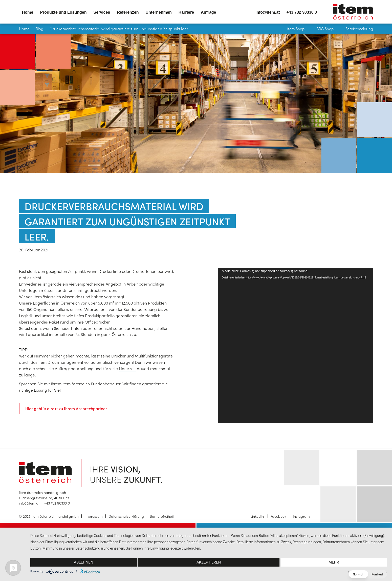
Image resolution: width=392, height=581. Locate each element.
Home (28, 12)
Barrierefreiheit (162, 516)
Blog (39, 28)
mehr (334, 562)
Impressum (94, 516)
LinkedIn (257, 516)
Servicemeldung (359, 28)
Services (102, 12)
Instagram (301, 516)
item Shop (296, 28)
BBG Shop (325, 28)
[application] (296, 346)
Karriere (186, 12)
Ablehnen (83, 562)
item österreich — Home (353, 12)
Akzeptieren (209, 562)
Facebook (278, 516)
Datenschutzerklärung (126, 516)
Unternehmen (159, 12)
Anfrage (208, 12)
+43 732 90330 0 (302, 12)
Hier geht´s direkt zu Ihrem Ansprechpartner (66, 408)
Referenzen (128, 12)
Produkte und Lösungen (63, 12)
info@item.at (268, 12)
